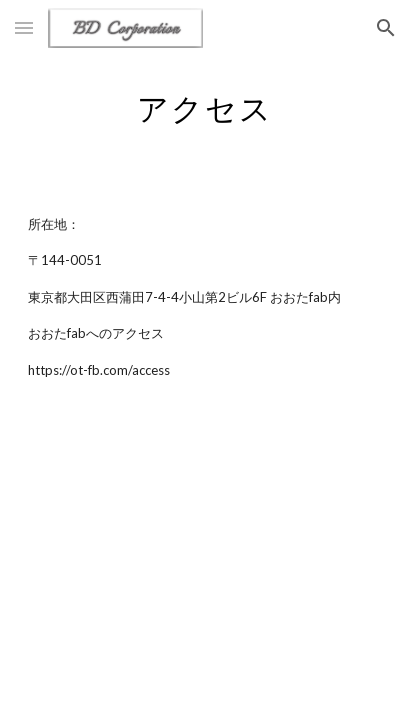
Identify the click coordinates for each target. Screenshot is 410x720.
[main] (205, 105)
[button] (24, 27)
